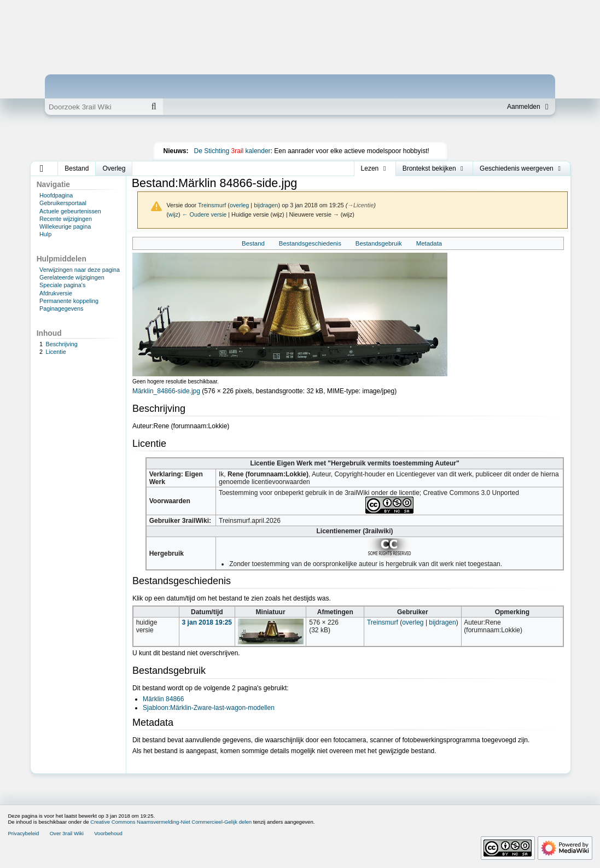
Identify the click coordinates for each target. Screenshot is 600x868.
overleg (239, 205)
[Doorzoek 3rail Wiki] (95, 107)
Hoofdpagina (56, 195)
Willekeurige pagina (65, 226)
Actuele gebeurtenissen (70, 211)
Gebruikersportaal (63, 203)
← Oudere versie (205, 214)
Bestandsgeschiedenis (310, 243)
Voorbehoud (108, 833)
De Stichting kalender (232, 151)
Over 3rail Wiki (67, 833)
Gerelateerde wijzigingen (72, 277)
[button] (42, 168)
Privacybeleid (23, 833)
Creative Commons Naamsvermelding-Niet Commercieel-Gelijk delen (171, 822)
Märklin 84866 (163, 699)
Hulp (45, 234)
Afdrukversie (56, 293)
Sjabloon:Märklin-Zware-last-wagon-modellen (209, 708)
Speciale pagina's (62, 285)
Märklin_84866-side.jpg (166, 391)
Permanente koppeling (69, 301)
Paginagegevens (61, 308)
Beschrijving (61, 344)
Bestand (253, 243)
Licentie (56, 352)
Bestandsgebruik (379, 243)
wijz (173, 214)
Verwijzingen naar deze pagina (80, 270)
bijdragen (266, 205)
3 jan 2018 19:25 (207, 622)
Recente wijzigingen (66, 219)
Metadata (429, 243)
